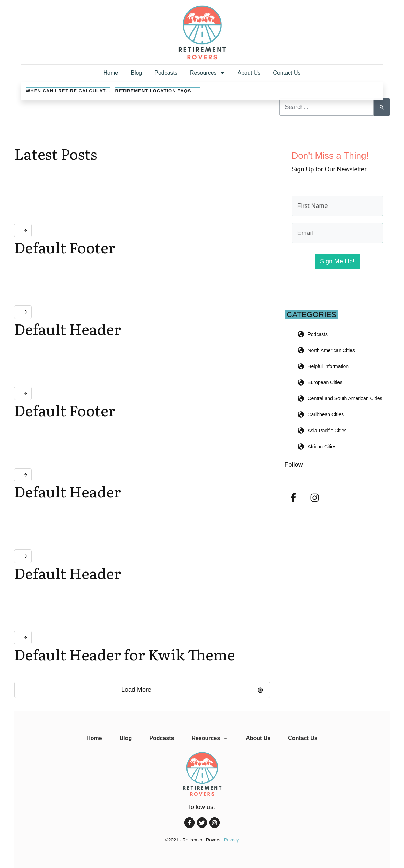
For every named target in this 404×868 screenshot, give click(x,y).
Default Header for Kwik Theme (125, 654)
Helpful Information (328, 366)
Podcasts (318, 334)
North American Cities (331, 350)
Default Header (68, 329)
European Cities (325, 382)
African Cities (322, 447)
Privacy (232, 840)
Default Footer (65, 247)
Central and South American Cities (345, 398)
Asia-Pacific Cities (327, 431)
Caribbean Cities (326, 414)
